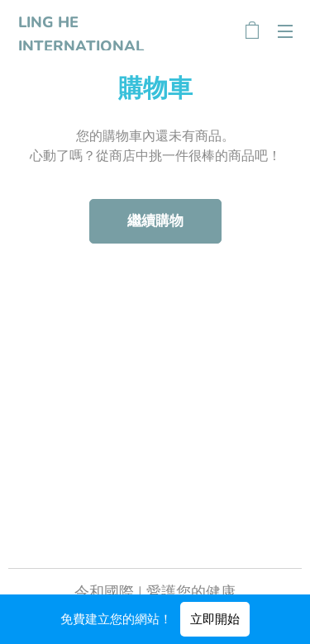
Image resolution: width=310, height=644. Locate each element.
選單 (285, 31)
